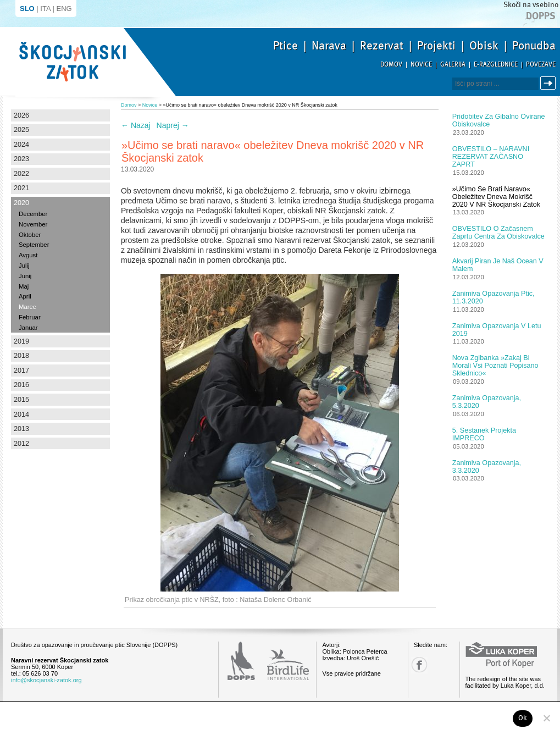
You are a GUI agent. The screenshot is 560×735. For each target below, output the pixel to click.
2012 (21, 444)
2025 (21, 130)
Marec (27, 307)
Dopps (541, 16)
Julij (24, 266)
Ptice (285, 46)
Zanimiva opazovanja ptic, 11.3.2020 (494, 297)
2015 (21, 400)
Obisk (484, 46)
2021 (21, 188)
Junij (25, 276)
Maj (24, 286)
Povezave (541, 65)
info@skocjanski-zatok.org (46, 680)
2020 (21, 203)
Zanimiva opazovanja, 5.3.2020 (487, 402)
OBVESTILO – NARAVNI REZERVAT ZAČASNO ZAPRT (491, 157)
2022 (21, 174)
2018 (21, 356)
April (25, 296)
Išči (550, 83)
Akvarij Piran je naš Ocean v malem (498, 265)
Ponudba (534, 46)
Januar (28, 328)
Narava (329, 46)
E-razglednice (496, 65)
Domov (391, 65)
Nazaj (136, 125)
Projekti (436, 46)
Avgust (28, 255)
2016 (21, 385)
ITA (45, 9)
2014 (21, 415)
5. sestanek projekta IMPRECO (484, 434)
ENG (64, 9)
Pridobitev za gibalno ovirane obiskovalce (499, 120)
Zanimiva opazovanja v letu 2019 (497, 330)
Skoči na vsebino (531, 5)
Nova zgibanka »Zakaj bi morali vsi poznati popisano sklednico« (495, 366)
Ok (523, 718)
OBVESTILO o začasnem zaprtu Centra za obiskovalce (498, 233)
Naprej (173, 125)
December (33, 214)
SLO (27, 9)
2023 (21, 159)
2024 (21, 145)
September (34, 245)
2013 (21, 429)
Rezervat (382, 46)
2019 (21, 341)
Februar (30, 317)
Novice (421, 65)
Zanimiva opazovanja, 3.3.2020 (487, 467)
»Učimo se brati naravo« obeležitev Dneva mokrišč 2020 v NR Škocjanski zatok (496, 197)
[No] (546, 718)
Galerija (453, 65)
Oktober (30, 235)
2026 (21, 115)
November (33, 224)
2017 (21, 371)
